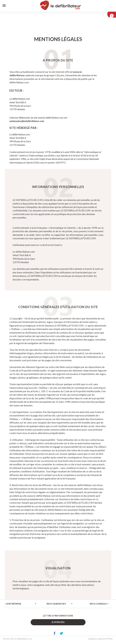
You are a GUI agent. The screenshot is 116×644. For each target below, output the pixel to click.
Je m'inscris (58, 623)
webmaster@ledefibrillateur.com (27, 122)
